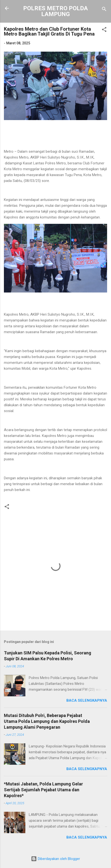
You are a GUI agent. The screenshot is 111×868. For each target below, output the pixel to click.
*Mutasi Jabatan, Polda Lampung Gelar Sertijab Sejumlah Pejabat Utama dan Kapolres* (43, 790)
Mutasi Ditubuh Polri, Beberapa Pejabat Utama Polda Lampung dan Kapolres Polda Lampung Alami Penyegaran (47, 721)
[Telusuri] (104, 10)
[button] (104, 30)
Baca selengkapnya (87, 700)
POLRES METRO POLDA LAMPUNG (55, 11)
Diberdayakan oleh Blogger (55, 859)
